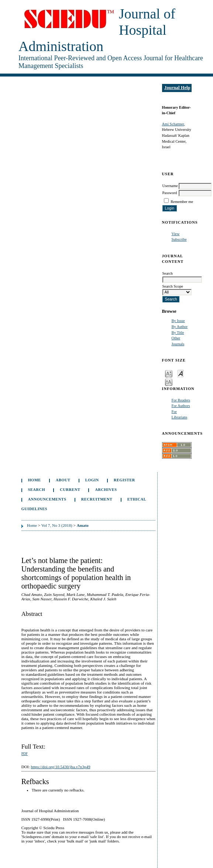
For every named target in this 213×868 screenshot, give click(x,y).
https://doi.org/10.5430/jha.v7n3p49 (60, 767)
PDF (25, 754)
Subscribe (179, 239)
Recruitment (97, 499)
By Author (180, 327)
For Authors (181, 406)
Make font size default (181, 373)
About (63, 480)
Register (124, 480)
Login (92, 480)
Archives (106, 490)
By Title (178, 333)
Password (170, 193)
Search (37, 490)
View (176, 234)
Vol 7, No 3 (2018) (57, 525)
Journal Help (177, 88)
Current (70, 490)
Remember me (182, 202)
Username (170, 186)
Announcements (47, 499)
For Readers (181, 400)
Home (35, 480)
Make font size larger (169, 382)
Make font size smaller (169, 373)
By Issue (178, 321)
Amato (83, 525)
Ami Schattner (173, 124)
